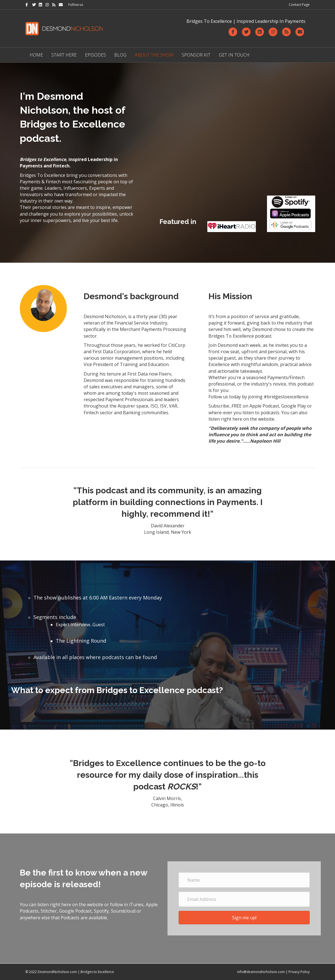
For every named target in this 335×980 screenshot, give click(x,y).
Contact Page (299, 5)
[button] (244, 918)
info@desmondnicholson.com (261, 972)
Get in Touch (234, 55)
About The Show (154, 55)
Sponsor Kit (196, 55)
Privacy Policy (299, 972)
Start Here (64, 55)
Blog (120, 55)
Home (36, 55)
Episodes (95, 55)
